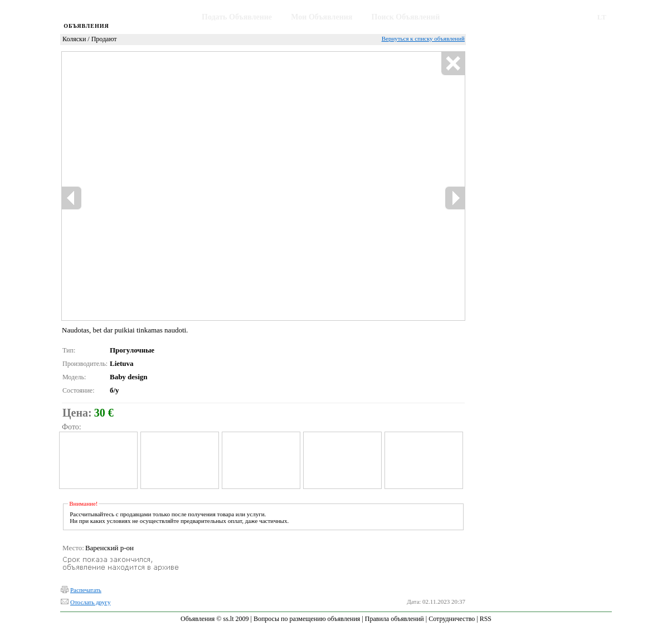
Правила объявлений (395, 619)
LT (602, 17)
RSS (486, 619)
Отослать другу (90, 602)
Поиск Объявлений (406, 17)
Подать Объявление (237, 17)
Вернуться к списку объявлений (423, 38)
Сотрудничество (452, 619)
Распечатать (86, 590)
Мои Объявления (322, 17)
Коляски (74, 39)
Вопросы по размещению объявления (307, 619)
